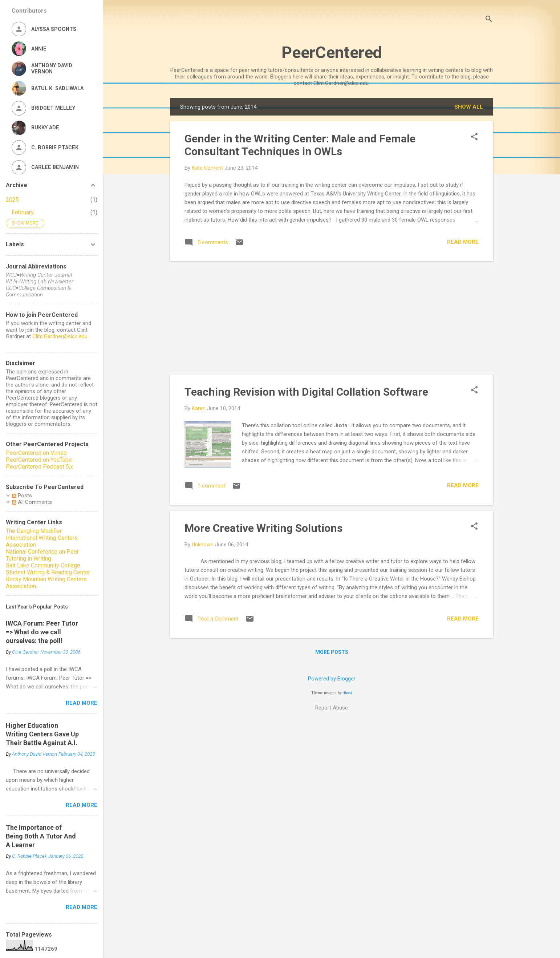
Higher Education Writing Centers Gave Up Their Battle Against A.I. (42, 734)
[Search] (489, 20)
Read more (463, 242)
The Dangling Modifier (34, 531)
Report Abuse (332, 708)
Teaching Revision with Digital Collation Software (306, 392)
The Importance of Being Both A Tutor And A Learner (41, 836)
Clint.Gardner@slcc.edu (60, 336)
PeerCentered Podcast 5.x (39, 467)
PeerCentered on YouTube (39, 460)
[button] (474, 137)
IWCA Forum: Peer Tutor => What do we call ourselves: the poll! (42, 632)
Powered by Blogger (332, 679)
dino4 (348, 693)
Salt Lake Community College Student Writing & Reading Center (48, 569)
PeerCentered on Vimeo (36, 453)
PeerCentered (332, 52)
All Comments (32, 502)
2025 (12, 200)
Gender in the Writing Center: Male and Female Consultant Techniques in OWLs (300, 145)
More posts (332, 652)
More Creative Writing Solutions (263, 528)
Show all (469, 107)
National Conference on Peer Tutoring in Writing (42, 555)
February (23, 212)
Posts (22, 496)
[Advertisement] (332, 318)
